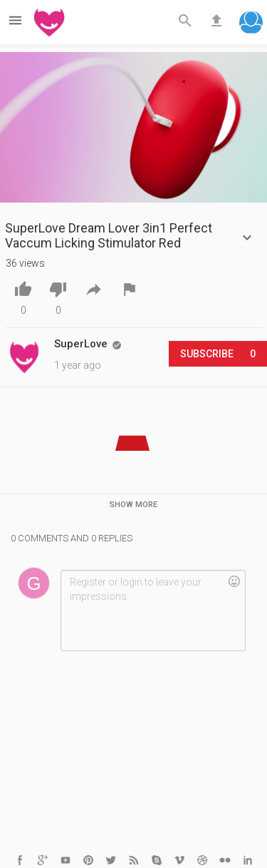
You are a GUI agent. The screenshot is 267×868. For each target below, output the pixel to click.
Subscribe (218, 354)
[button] (251, 24)
